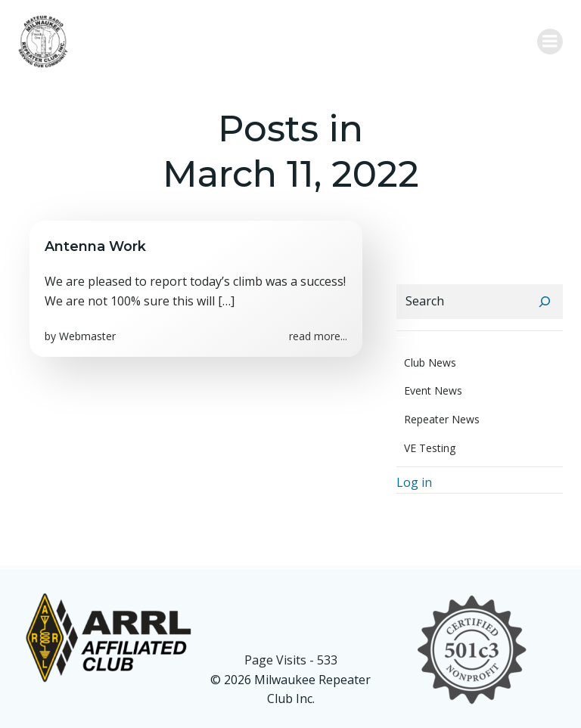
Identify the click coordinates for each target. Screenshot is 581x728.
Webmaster (87, 336)
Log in (414, 482)
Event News (433, 390)
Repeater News (442, 419)
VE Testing (430, 448)
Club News (430, 362)
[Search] (545, 302)
